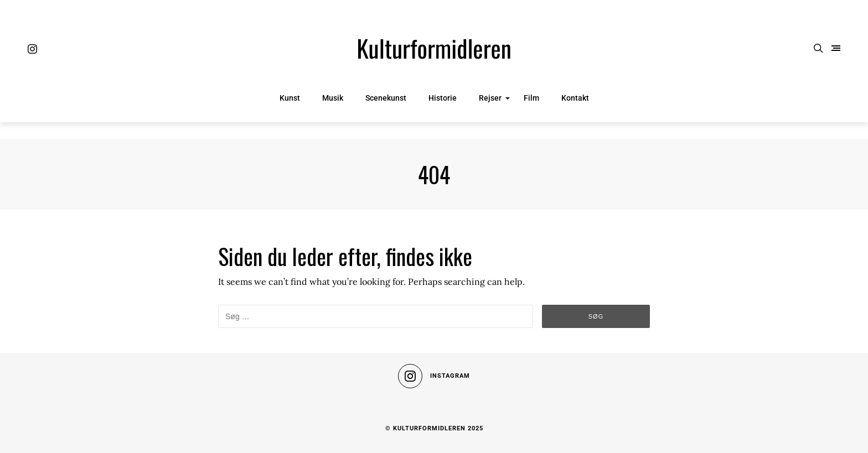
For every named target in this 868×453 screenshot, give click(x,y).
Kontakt (575, 98)
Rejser (490, 98)
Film (531, 98)
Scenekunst (386, 98)
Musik (333, 98)
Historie (443, 98)
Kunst (290, 98)
